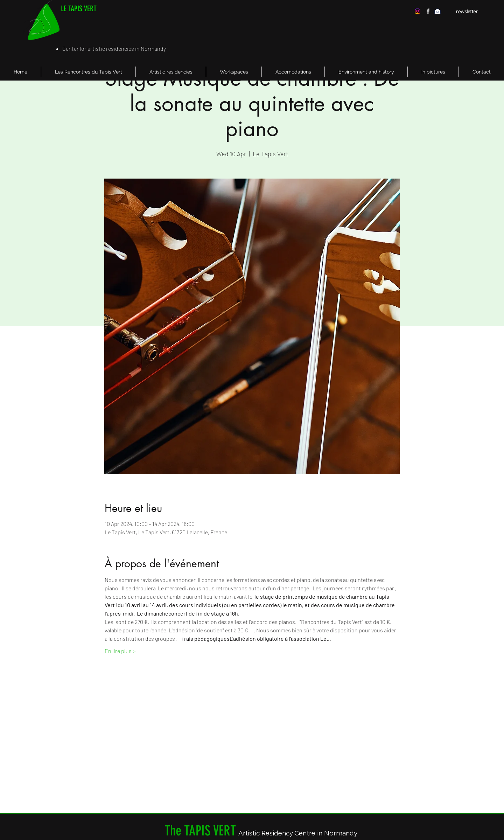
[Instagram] (418, 11)
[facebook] (428, 11)
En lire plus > (120, 651)
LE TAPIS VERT (79, 9)
